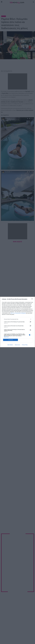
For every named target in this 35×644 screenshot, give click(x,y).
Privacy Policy (25, 345)
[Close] (32, 299)
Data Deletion (10, 345)
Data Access (17, 345)
